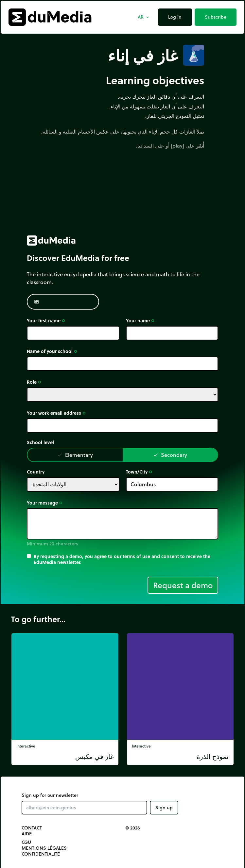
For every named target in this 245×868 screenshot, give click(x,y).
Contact (32, 828)
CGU (26, 842)
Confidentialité (41, 854)
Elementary (75, 455)
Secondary (170, 455)
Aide (27, 834)
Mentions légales (44, 848)
